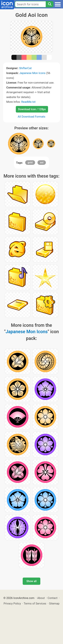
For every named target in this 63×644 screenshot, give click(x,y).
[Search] (50, 4)
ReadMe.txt (28, 102)
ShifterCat (25, 68)
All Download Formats (32, 117)
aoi (42, 162)
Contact (52, 598)
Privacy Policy (12, 603)
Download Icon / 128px (32, 109)
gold (30, 162)
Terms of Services (35, 603)
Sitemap (54, 603)
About (41, 598)
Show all (31, 581)
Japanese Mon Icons (32, 73)
